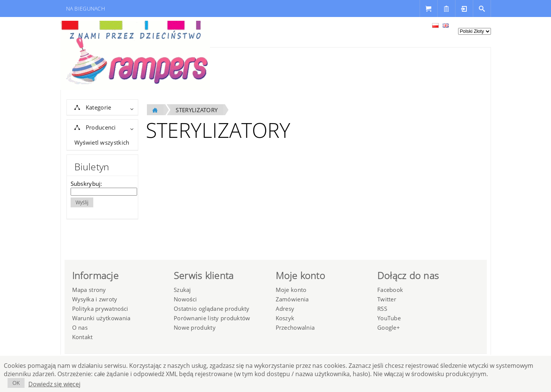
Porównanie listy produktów (212, 318)
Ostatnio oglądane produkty (212, 309)
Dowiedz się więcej (54, 384)
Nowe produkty (195, 327)
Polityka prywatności (100, 309)
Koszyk (285, 318)
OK (16, 383)
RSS (382, 309)
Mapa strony (89, 290)
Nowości (185, 299)
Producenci (95, 127)
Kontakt (83, 337)
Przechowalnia (295, 327)
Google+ (389, 327)
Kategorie (93, 107)
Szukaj (182, 290)
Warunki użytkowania (101, 318)
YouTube (389, 318)
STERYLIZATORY (197, 110)
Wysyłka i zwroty (95, 299)
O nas (80, 327)
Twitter (387, 299)
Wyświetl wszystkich (102, 142)
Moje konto (291, 290)
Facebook (390, 290)
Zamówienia (292, 299)
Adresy (285, 309)
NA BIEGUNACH (86, 8)
